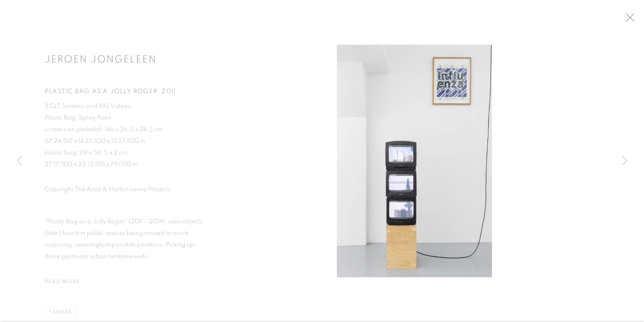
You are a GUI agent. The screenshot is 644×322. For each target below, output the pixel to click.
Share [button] (63, 315)
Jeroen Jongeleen (101, 62)
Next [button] (625, 161)
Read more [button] (62, 284)
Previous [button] (19, 161)
